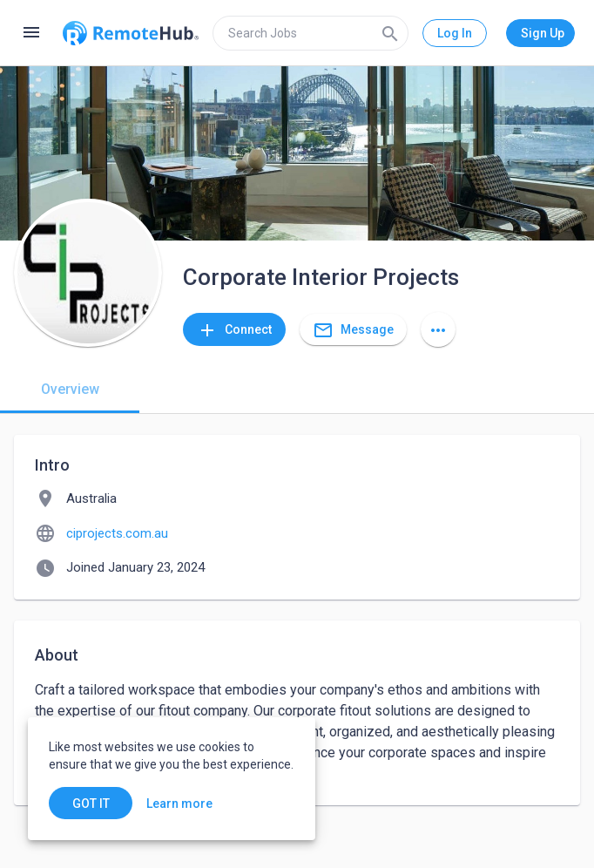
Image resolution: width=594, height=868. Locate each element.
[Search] (390, 33)
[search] (310, 33)
